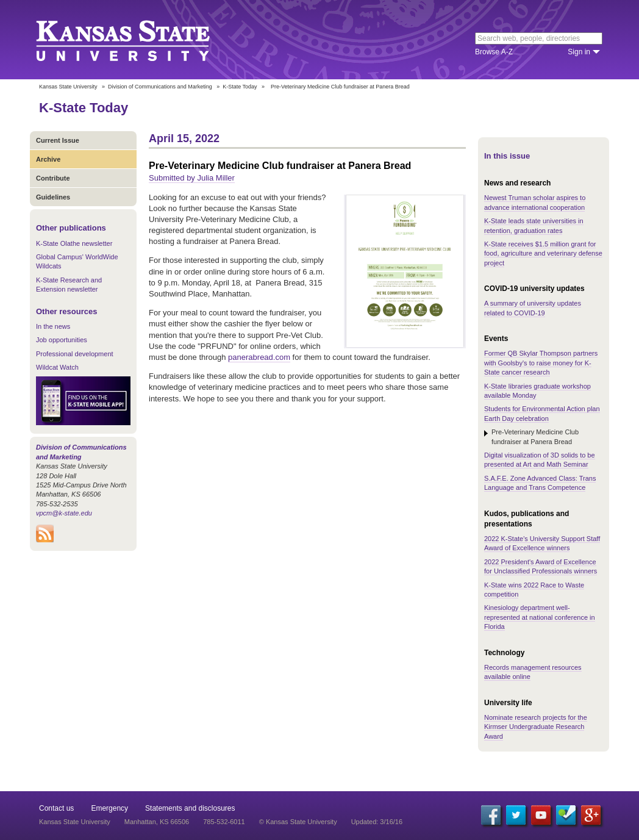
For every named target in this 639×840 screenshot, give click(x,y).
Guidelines (53, 197)
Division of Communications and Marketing (160, 87)
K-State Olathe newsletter (74, 243)
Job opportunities (62, 340)
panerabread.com (259, 357)
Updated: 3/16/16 (377, 822)
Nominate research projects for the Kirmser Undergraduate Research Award (536, 727)
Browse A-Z (494, 52)
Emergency (109, 808)
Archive (48, 159)
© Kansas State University (298, 822)
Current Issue (58, 140)
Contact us (56, 808)
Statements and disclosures (190, 808)
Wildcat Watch (57, 367)
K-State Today (240, 87)
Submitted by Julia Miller (192, 178)
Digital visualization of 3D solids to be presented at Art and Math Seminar (540, 460)
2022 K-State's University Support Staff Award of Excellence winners (542, 543)
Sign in (579, 52)
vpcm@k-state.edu (64, 513)
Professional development (75, 354)
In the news (53, 326)
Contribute (53, 178)
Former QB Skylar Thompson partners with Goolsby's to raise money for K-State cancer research (541, 363)
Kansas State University (138, 40)
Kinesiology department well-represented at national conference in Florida (540, 617)
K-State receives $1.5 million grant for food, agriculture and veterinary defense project (543, 253)
